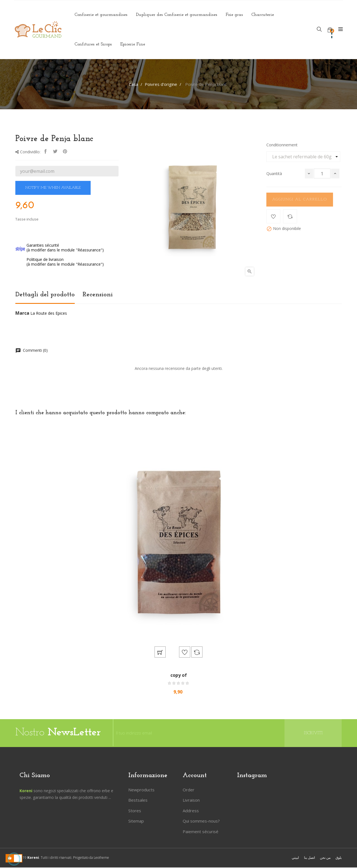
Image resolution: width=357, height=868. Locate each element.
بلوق (339, 858)
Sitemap (136, 821)
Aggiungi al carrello (300, 199)
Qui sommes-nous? (201, 821)
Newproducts (141, 790)
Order (189, 790)
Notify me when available (53, 188)
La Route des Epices (49, 313)
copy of (179, 676)
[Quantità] (322, 174)
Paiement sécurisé (201, 832)
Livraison (191, 801)
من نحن (325, 858)
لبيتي (295, 858)
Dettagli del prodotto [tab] (45, 295)
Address (191, 811)
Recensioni (98, 295)
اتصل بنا (309, 858)
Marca (22, 313)
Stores (135, 811)
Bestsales (138, 801)
